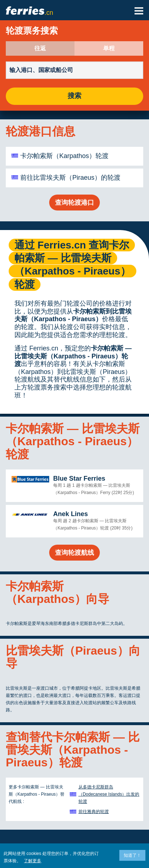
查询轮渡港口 (74, 203)
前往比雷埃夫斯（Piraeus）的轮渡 (70, 178)
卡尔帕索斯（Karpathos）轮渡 (64, 156)
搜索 (74, 96)
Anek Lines (71, 514)
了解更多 (33, 861)
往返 (40, 48)
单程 (109, 48)
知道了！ (132, 855)
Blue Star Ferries (79, 478)
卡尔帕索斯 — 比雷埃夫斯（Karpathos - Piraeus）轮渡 (73, 356)
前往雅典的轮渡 (94, 812)
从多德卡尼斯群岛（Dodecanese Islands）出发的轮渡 (109, 794)
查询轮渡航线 (74, 553)
